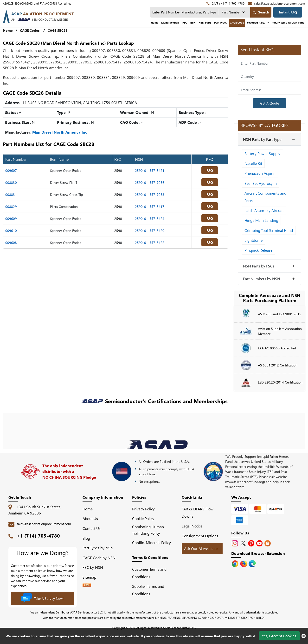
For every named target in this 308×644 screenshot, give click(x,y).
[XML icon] (87, 585)
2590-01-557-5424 (150, 219)
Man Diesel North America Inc (60, 132)
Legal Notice (192, 526)
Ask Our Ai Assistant (201, 549)
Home (155, 22)
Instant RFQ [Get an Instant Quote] (288, 12)
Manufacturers (170, 22)
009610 (11, 231)
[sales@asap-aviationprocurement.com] (277, 3)
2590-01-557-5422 (150, 243)
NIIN (193, 22)
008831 (11, 195)
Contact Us (92, 528)
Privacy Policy (143, 509)
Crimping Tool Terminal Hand (269, 230)
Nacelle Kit (253, 163)
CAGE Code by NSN (99, 558)
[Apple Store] (236, 563)
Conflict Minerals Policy (151, 543)
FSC (185, 22)
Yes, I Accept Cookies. (279, 636)
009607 (11, 170)
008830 (11, 183)
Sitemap (91, 577)
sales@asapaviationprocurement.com (44, 524)
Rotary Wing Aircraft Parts (288, 22)
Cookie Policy (143, 519)
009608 (11, 243)
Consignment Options (200, 536)
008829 (11, 207)
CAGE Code (237, 22)
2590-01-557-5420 (150, 231)
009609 (11, 219)
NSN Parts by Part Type (262, 139)
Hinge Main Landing (261, 220)
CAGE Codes (30, 30)
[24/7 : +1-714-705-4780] (225, 3)
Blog (86, 538)
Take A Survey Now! (42, 599)
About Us (90, 519)
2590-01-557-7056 (150, 183)
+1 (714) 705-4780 (38, 536)
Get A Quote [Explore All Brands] (269, 103)
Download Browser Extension (258, 553)
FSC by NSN (93, 567)
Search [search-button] (261, 12)
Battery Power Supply (262, 153)
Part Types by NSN (98, 548)
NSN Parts (205, 22)
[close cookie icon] (304, 636)
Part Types (221, 22)
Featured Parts (256, 22)
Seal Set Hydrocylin (261, 183)
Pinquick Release (258, 250)
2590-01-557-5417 (150, 207)
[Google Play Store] (244, 563)
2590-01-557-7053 (150, 195)
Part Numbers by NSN (262, 279)
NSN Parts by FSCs (259, 266)
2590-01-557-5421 (150, 170)
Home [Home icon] (8, 30)
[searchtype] (233, 12)
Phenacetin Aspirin (260, 173)
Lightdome (253, 240)
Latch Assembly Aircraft (264, 210)
